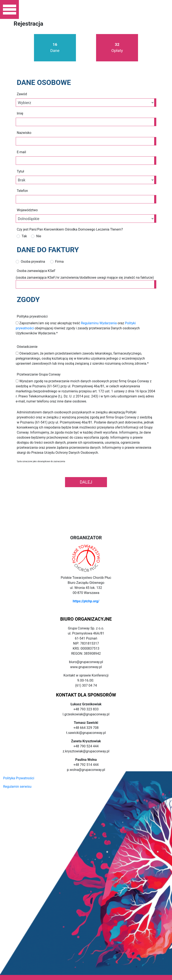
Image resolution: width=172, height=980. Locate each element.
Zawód (22, 94)
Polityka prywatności (32, 316)
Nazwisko (24, 133)
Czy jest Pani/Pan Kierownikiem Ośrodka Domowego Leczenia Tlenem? (70, 229)
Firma (59, 262)
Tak (24, 236)
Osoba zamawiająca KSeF (36, 271)
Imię (20, 113)
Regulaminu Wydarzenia (99, 323)
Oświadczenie (27, 347)
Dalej (86, 482)
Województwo (27, 210)
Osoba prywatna (33, 262)
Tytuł (20, 171)
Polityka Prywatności (19, 778)
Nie (39, 236)
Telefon (22, 191)
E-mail (21, 152)
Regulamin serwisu (17, 787)
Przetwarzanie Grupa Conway (39, 374)
